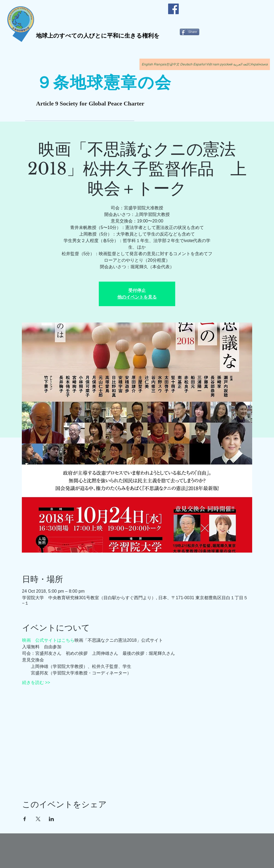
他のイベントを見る (137, 297)
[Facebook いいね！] (194, 6)
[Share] (190, 32)
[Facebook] (173, 9)
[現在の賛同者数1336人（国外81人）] (46, 120)
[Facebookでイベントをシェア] (25, 819)
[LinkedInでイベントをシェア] (51, 819)
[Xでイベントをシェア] (38, 819)
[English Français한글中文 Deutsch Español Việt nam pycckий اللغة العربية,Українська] (205, 64)
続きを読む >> (36, 682)
